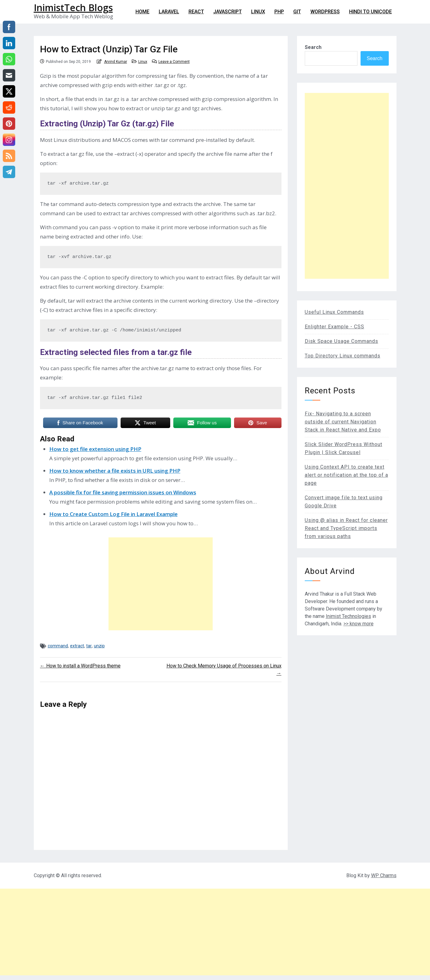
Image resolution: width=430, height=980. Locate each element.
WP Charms (384, 875)
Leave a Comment (174, 62)
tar (89, 646)
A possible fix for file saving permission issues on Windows (123, 492)
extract (77, 646)
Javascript (228, 12)
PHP (279, 12)
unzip (99, 646)
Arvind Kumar (116, 62)
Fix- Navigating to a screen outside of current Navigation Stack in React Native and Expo (343, 422)
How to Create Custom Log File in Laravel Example (113, 514)
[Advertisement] (161, 584)
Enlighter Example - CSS (335, 327)
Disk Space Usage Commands (341, 341)
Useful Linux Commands (334, 312)
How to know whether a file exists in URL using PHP (115, 471)
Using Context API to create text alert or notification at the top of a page (346, 475)
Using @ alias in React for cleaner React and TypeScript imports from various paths (346, 528)
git (297, 12)
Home (142, 12)
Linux (258, 12)
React (196, 12)
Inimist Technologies (348, 616)
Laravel (169, 12)
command (58, 646)
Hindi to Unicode (370, 12)
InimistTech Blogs (73, 8)
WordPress (325, 12)
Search (313, 47)
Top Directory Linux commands (343, 356)
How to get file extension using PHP (95, 449)
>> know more (359, 624)
